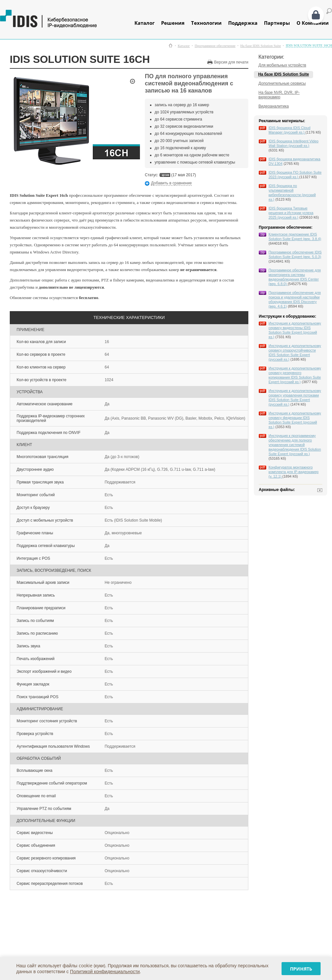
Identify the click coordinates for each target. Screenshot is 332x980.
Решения (173, 23)
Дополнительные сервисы (282, 83)
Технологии (206, 23)
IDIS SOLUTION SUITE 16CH (309, 45)
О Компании (313, 23)
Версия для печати (231, 62)
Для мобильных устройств (282, 65)
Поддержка (243, 23)
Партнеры (277, 23)
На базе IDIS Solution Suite (261, 46)
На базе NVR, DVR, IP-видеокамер (279, 95)
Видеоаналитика (274, 106)
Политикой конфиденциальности (105, 971)
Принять (301, 969)
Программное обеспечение (215, 46)
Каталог (145, 23)
